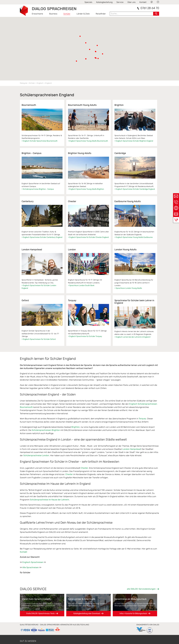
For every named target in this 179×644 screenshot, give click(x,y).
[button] (86, 59)
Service (120, 2)
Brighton (76, 427)
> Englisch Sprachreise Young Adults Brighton (86, 189)
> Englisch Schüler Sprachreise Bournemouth (40, 141)
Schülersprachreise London (36, 455)
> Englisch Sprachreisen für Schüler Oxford (39, 339)
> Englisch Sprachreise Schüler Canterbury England (42, 237)
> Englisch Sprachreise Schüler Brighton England (134, 141)
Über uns (131, 2)
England (48, 83)
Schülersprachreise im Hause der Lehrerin (50, 500)
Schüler (67, 14)
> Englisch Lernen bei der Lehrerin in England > (133, 337)
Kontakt (143, 2)
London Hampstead (132, 449)
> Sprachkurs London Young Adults (128, 288)
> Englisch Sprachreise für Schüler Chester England (88, 237)
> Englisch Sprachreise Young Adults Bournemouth (88, 141)
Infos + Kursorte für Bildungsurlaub (133, 614)
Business (53, 14)
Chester (84, 468)
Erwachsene (37, 14)
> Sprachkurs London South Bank (81, 285)
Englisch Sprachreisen (33, 562)
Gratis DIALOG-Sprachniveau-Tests (40, 614)
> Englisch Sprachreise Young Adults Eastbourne (134, 237)
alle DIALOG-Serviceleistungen (141, 589)
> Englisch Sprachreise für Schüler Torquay (85, 336)
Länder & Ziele (83, 14)
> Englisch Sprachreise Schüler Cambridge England (135, 189)
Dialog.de (23, 83)
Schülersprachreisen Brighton (46, 430)
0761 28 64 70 (150, 8)
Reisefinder (101, 14)
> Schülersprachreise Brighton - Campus (38, 189)
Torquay (142, 419)
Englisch (40, 83)
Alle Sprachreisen (31, 567)
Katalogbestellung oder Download (87, 614)
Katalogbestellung (104, 2)
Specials (88, 2)
